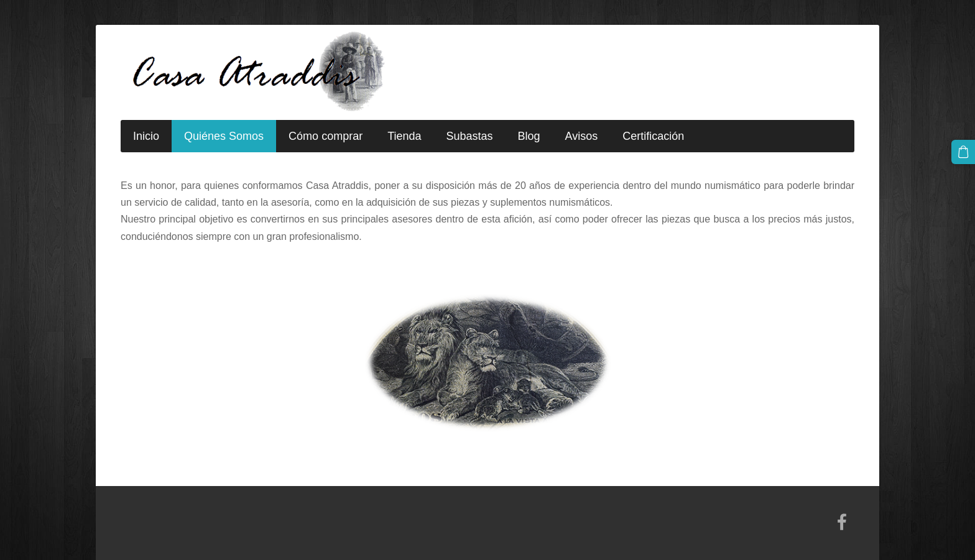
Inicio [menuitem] (146, 136)
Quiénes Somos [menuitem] (224, 136)
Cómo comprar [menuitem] (326, 136)
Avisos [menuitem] (582, 136)
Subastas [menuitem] (470, 136)
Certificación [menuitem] (653, 136)
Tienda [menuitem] (404, 136)
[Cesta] (963, 152)
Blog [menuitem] (529, 136)
